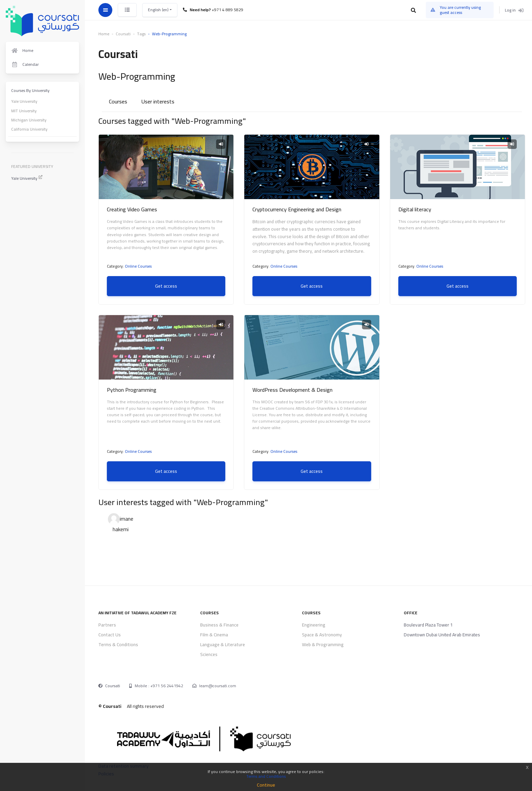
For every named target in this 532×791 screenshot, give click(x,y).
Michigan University (29, 120)
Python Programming (132, 390)
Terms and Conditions (266, 776)
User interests (158, 101)
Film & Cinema (214, 635)
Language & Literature (223, 644)
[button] (414, 10)
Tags (141, 34)
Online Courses (138, 266)
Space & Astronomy (322, 635)
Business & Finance (219, 625)
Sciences (209, 654)
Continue (266, 785)
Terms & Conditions (118, 644)
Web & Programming (323, 644)
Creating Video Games (132, 209)
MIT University (24, 111)
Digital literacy (415, 209)
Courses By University (30, 90)
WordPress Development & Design (292, 390)
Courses (118, 101)
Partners (107, 625)
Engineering (314, 625)
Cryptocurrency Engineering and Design (297, 209)
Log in (514, 10)
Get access (166, 286)
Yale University (24, 101)
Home (104, 34)
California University (29, 129)
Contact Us (110, 635)
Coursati (113, 686)
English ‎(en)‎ (159, 10)
